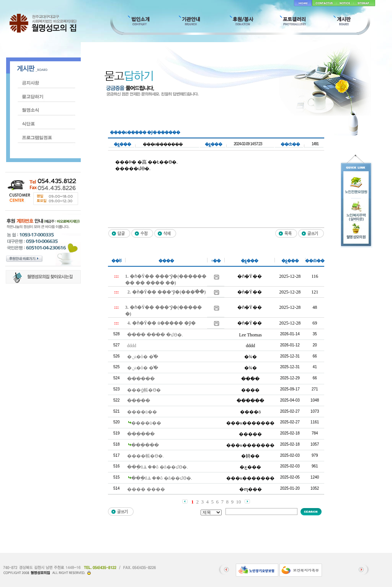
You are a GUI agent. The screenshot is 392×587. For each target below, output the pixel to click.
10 (239, 502)
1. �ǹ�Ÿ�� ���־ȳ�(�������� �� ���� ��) (166, 280)
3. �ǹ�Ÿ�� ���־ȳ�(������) (164, 311)
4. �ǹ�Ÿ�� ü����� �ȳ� (162, 323)
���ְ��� (141, 434)
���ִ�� (139, 401)
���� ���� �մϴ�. (155, 335)
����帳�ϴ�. (145, 456)
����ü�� (142, 412)
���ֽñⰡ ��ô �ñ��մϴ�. (158, 467)
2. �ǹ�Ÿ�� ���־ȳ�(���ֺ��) (167, 292)
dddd (132, 346)
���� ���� (146, 489)
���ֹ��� (141, 379)
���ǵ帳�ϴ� (144, 390)
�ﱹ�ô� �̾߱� (143, 357)
